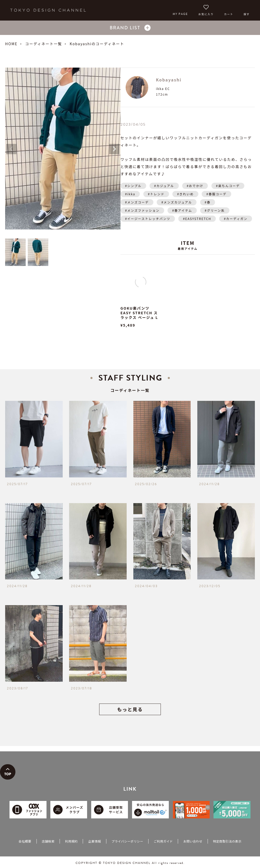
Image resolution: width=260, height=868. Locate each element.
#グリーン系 (215, 210)
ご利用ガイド (163, 841)
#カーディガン (236, 219)
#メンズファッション (142, 210)
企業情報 (94, 841)
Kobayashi (169, 80)
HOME (11, 44)
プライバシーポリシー (127, 841)
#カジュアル (164, 186)
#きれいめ (185, 194)
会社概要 (25, 841)
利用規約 (71, 841)
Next (114, 149)
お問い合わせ (193, 841)
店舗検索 (48, 841)
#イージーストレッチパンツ (148, 219)
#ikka (130, 194)
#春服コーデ (216, 194)
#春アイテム (182, 210)
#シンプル (133, 186)
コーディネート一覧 (44, 44)
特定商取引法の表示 (227, 841)
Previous (11, 149)
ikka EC (163, 89)
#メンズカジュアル (177, 202)
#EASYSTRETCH (197, 219)
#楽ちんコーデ (228, 186)
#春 (208, 202)
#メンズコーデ (137, 202)
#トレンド (156, 194)
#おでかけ (195, 186)
